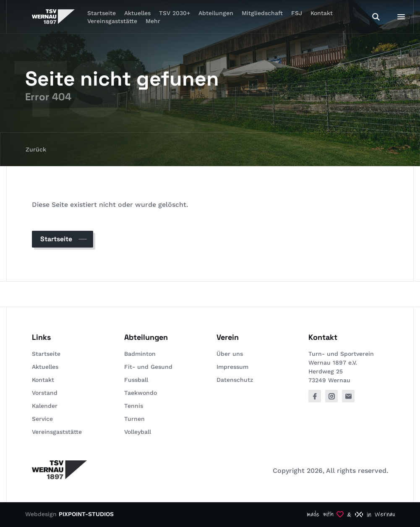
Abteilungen (216, 13)
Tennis (134, 406)
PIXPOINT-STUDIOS (86, 514)
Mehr (153, 21)
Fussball (136, 380)
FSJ (297, 13)
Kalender (45, 406)
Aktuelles (45, 367)
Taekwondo (141, 393)
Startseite (56, 239)
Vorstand (45, 393)
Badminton (140, 354)
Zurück (36, 149)
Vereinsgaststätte (112, 21)
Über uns (230, 354)
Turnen (134, 419)
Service (42, 419)
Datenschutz (235, 380)
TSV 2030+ (175, 13)
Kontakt (322, 13)
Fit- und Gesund (148, 367)
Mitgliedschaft (262, 13)
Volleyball (138, 432)
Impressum (232, 367)
